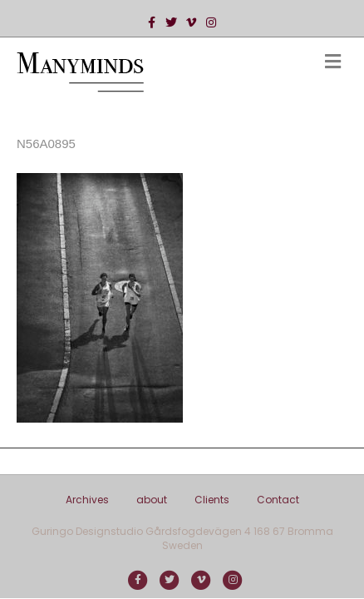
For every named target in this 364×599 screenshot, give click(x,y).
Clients (212, 500)
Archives (87, 500)
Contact (278, 500)
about (152, 500)
